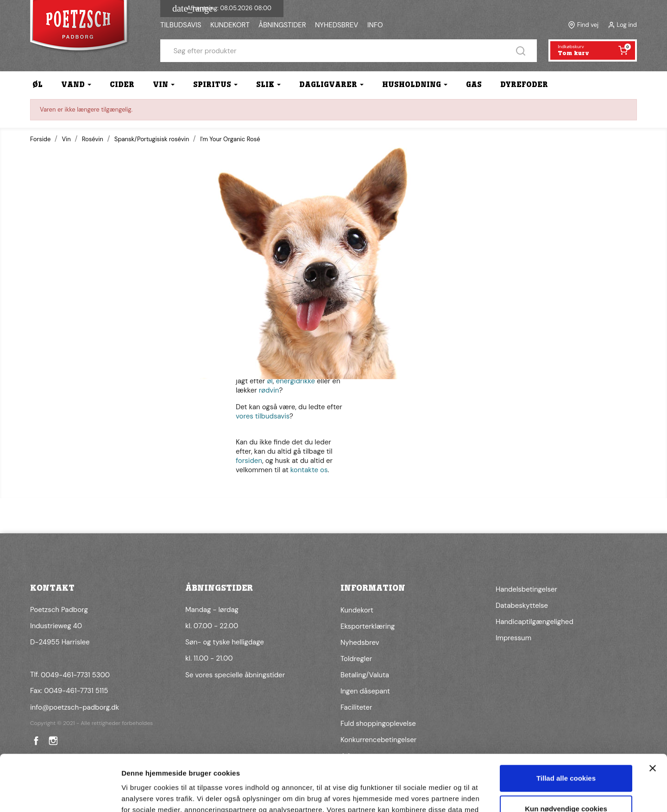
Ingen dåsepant (365, 691)
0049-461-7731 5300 (75, 675)
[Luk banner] (653, 716)
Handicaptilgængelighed (535, 622)
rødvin (269, 390)
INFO (375, 25)
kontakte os (309, 470)
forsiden (249, 461)
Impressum (513, 638)
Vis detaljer (140, 794)
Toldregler (356, 659)
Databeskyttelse (522, 606)
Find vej (588, 25)
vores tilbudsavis (263, 416)
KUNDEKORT (230, 25)
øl (270, 381)
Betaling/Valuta (365, 675)
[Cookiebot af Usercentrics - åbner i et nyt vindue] (60, 794)
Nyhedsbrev (360, 643)
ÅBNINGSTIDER (282, 25)
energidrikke (295, 381)
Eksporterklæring (368, 626)
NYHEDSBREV (337, 25)
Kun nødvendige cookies (566, 756)
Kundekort (357, 610)
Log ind (627, 25)
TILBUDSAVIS (181, 25)
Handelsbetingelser (526, 589)
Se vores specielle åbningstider (235, 675)
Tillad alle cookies (566, 726)
